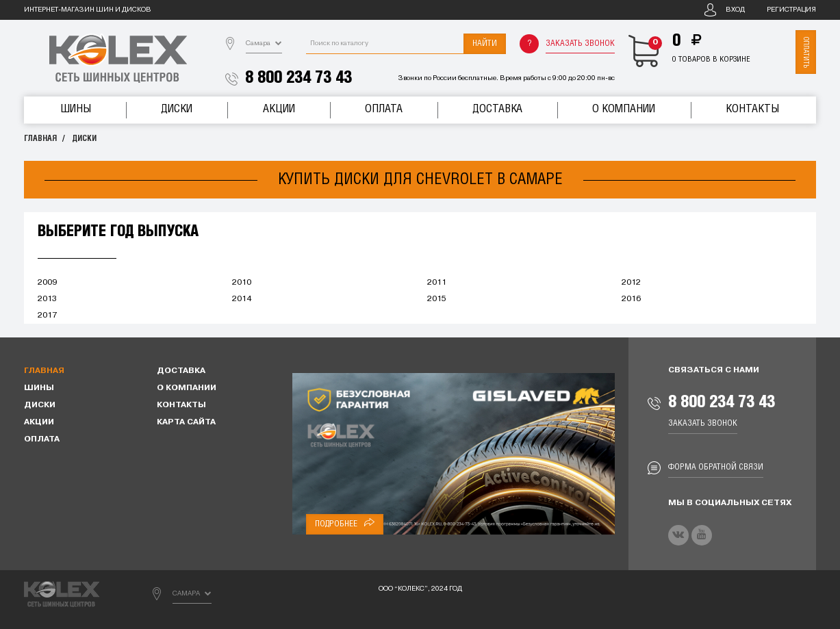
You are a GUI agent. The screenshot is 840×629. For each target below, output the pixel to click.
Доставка (497, 109)
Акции (279, 109)
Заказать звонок (580, 43)
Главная (40, 139)
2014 (242, 299)
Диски (177, 109)
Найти (485, 43)
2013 (47, 299)
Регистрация (791, 10)
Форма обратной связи (716, 467)
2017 (47, 316)
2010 (242, 283)
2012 (631, 283)
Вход (735, 10)
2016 (631, 299)
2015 (437, 299)
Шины (76, 109)
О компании (624, 109)
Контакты (752, 109)
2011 (437, 283)
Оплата (384, 109)
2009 (47, 283)
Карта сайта (186, 422)
